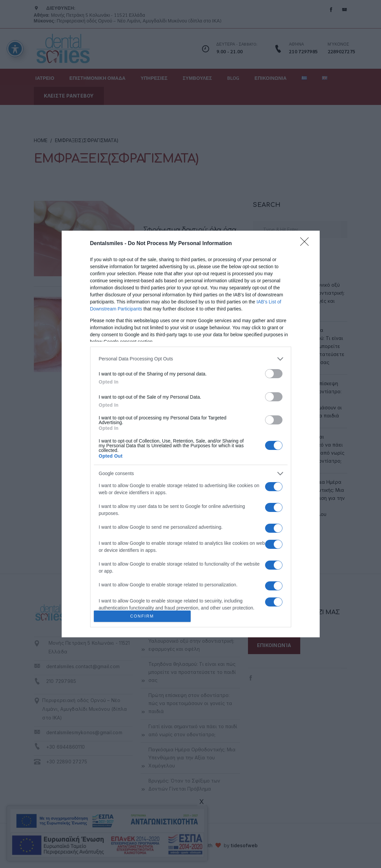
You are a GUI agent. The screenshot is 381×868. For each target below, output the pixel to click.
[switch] (274, 374)
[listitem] (191, 359)
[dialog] (191, 434)
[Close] (307, 244)
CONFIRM (142, 616)
